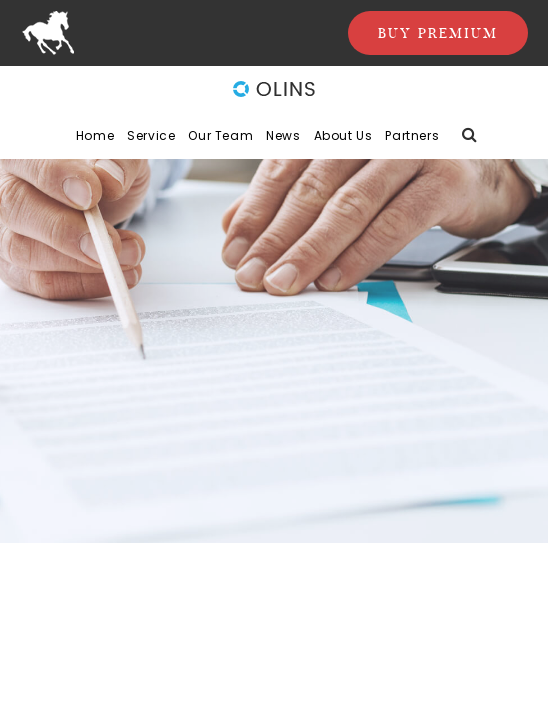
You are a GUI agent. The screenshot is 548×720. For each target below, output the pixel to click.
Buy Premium (438, 33)
